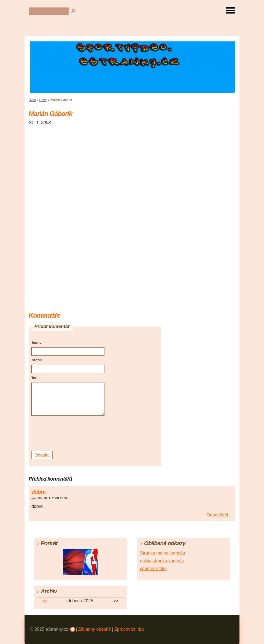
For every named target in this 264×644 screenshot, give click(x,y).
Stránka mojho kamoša (163, 553)
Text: (35, 378)
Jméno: (37, 343)
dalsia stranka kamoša (162, 561)
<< (45, 601)
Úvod (32, 100)
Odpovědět (217, 515)
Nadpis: (37, 360)
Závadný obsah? (95, 629)
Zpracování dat (129, 629)
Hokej (43, 100)
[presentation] (69, 434)
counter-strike (153, 569)
